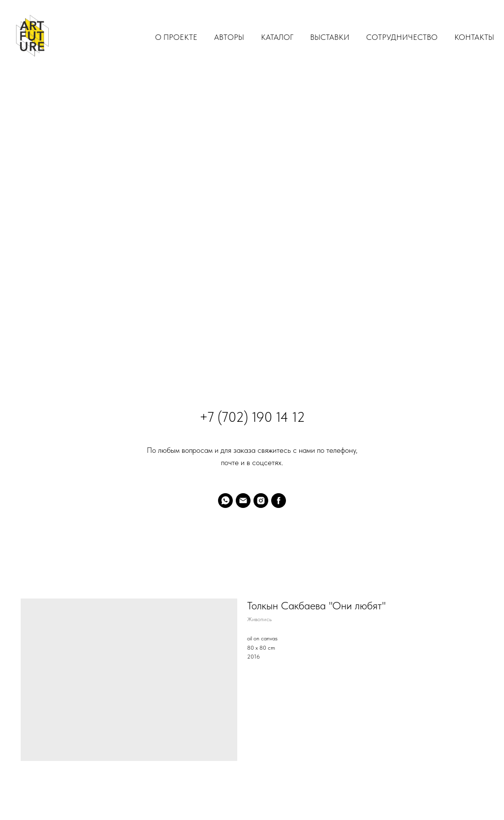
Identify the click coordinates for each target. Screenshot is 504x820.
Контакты (474, 37)
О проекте (176, 37)
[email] (243, 501)
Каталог (277, 37)
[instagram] (261, 501)
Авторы (229, 37)
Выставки (330, 37)
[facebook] (279, 501)
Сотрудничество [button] (402, 37)
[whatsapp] (225, 501)
